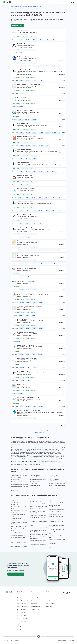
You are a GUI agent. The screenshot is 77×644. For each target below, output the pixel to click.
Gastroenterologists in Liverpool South (38, 522)
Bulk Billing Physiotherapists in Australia (19, 6)
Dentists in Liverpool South (36, 501)
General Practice (36, 595)
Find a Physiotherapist (23, 601)
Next (63, 426)
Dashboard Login (36, 607)
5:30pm (41, 302)
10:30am (54, 66)
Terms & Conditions (51, 604)
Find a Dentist (21, 598)
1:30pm (41, 40)
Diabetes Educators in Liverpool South (38, 506)
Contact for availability (38, 53)
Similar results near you (38, 432)
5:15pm (35, 407)
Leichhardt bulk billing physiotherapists (20, 484)
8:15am (28, 250)
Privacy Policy (49, 607)
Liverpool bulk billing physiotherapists (57, 483)
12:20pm (22, 289)
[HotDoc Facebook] (64, 593)
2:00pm (35, 133)
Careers (48, 598)
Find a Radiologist (22, 621)
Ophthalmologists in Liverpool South (38, 545)
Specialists (34, 604)
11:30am (28, 40)
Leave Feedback (21, 630)
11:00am (28, 159)
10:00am (48, 66)
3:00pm (48, 40)
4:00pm (54, 40)
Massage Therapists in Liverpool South (38, 528)
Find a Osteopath (22, 615)
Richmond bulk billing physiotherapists (20, 487)
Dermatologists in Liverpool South (37, 504)
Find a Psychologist (22, 610)
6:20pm (34, 315)
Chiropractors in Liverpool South (19, 540)
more (63, 40)
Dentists (34, 601)
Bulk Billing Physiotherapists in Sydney (20, 464)
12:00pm (28, 80)
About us (48, 595)
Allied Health (35, 598)
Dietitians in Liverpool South (36, 509)
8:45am (41, 250)
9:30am (41, 66)
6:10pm (28, 315)
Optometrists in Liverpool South (37, 547)
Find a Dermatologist (23, 618)
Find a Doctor (21, 595)
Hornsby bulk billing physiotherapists (38, 479)
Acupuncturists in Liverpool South (19, 533)
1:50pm (22, 94)
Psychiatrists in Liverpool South (55, 514)
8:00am (22, 66)
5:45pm (41, 407)
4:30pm (35, 80)
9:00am (22, 40)
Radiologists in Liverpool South (55, 519)
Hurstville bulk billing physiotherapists (57, 488)
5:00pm (41, 80)
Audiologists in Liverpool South (18, 535)
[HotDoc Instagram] (69, 593)
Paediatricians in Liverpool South (56, 503)
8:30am (28, 66)
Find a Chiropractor (22, 607)
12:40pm (28, 289)
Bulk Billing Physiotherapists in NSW (35, 6)
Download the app (16, 574)
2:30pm (41, 133)
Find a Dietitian (21, 612)
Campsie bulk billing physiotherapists (57, 486)
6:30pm (28, 185)
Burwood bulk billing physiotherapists (20, 482)
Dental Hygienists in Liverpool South (19, 547)
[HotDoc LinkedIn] (67, 593)
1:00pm (28, 146)
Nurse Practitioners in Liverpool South (38, 534)
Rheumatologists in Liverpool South (56, 529)
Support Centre (35, 610)
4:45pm (28, 407)
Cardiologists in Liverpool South (18, 538)
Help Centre (20, 627)
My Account (20, 624)
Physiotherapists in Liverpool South (56, 509)
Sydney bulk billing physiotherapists (19, 475)
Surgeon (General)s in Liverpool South (57, 540)
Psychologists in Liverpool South (56, 517)
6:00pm (21, 315)
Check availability (38, 341)
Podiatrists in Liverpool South (55, 512)
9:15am (54, 250)
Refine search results (18, 25)
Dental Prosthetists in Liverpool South (38, 499)
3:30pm (48, 133)
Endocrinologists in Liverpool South (38, 515)
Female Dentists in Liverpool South (19, 526)
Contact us (48, 601)
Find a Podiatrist (21, 604)
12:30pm (35, 40)
